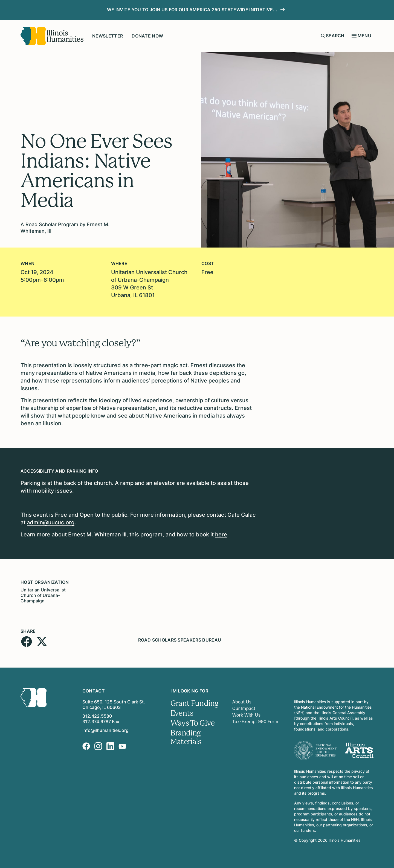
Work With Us (246, 715)
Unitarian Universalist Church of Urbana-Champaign (43, 595)
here (221, 534)
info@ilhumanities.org (105, 730)
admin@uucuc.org (51, 522)
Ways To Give (192, 723)
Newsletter (108, 36)
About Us (242, 702)
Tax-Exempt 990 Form (255, 722)
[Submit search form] (323, 36)
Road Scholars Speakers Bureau (180, 640)
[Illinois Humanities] (52, 36)
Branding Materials (186, 737)
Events (182, 713)
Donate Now (147, 36)
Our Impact (244, 708)
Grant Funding (194, 703)
